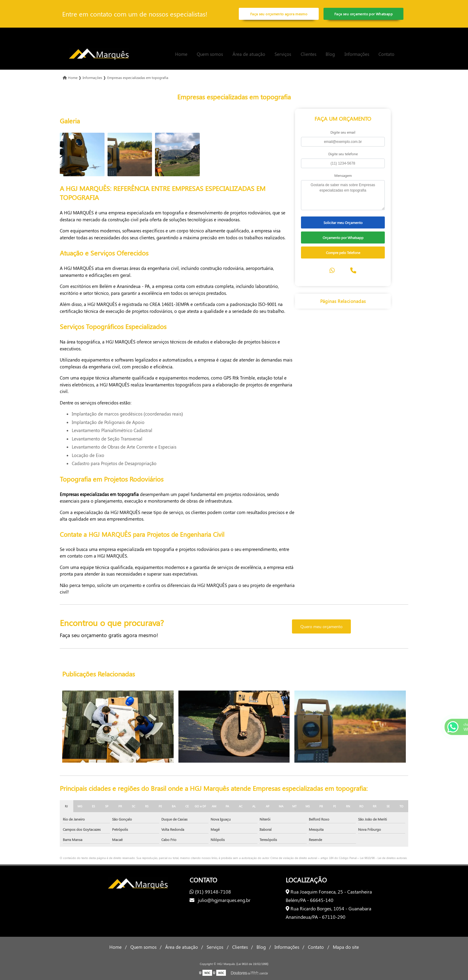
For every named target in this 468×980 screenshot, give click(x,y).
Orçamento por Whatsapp (343, 237)
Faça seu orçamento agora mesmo (279, 14)
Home (181, 54)
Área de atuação (249, 54)
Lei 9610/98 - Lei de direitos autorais (383, 858)
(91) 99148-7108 (210, 892)
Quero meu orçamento (321, 626)
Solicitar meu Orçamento (343, 222)
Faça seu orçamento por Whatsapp (363, 14)
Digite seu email (343, 132)
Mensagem (343, 175)
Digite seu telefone (343, 154)
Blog (330, 54)
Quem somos (210, 54)
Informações (357, 54)
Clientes (308, 54)
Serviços (283, 54)
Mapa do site (346, 947)
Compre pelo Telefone (343, 253)
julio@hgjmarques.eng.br (220, 900)
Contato (386, 54)
